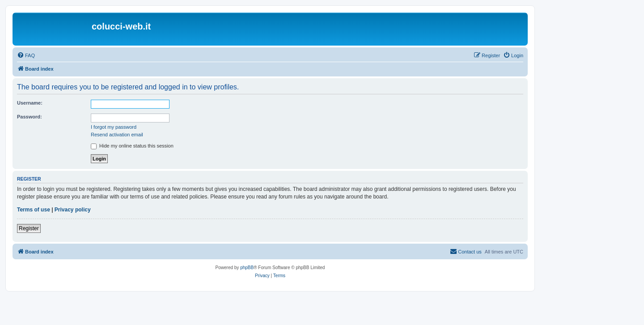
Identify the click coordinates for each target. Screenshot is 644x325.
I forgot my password (114, 127)
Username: (30, 103)
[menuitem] (26, 55)
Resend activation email (117, 135)
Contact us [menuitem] (466, 251)
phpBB (247, 268)
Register (29, 228)
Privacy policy (73, 210)
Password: (30, 117)
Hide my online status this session (132, 146)
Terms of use (34, 210)
